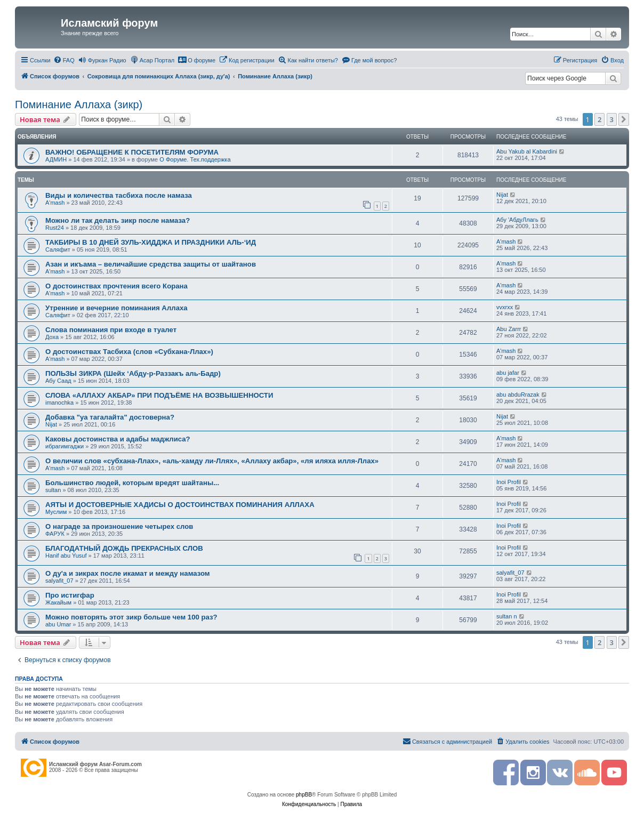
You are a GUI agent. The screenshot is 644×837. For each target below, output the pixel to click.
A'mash (55, 203)
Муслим (56, 512)
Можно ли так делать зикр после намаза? (118, 220)
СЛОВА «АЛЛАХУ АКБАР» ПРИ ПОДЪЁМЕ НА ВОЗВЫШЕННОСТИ (159, 395)
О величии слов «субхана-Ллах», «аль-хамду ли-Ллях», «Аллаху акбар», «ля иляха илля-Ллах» (212, 461)
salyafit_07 (59, 581)
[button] (624, 119)
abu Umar (58, 624)
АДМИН (56, 159)
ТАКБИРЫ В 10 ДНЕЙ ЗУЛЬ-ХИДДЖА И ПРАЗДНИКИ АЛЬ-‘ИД (151, 242)
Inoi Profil (509, 482)
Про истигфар (70, 595)
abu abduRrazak (518, 395)
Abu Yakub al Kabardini (527, 151)
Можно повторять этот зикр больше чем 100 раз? (131, 617)
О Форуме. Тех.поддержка (195, 159)
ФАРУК (55, 534)
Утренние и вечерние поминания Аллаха (116, 308)
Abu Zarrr (509, 329)
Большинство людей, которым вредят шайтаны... (132, 483)
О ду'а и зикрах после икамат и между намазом (128, 573)
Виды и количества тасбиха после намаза (119, 195)
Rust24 (55, 228)
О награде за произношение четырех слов (119, 526)
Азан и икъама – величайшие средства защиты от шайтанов (151, 264)
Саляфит (58, 250)
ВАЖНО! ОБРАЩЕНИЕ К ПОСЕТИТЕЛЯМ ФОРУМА (132, 152)
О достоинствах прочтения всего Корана (116, 286)
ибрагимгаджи (65, 446)
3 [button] (612, 119)
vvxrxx (505, 307)
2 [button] (599, 119)
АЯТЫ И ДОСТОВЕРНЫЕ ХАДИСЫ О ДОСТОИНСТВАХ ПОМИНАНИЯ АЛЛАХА (180, 505)
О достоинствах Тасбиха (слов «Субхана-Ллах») (129, 352)
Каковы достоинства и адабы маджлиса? (118, 439)
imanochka (59, 403)
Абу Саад (58, 381)
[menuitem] (64, 60)
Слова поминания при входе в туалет (111, 330)
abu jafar (508, 373)
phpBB (304, 795)
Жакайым (58, 602)
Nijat (502, 195)
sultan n (507, 616)
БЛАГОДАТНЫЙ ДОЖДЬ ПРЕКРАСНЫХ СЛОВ (124, 548)
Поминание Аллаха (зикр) (79, 104)
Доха (52, 337)
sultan (53, 490)
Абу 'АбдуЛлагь (517, 220)
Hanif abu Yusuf (66, 556)
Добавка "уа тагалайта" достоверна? (110, 417)
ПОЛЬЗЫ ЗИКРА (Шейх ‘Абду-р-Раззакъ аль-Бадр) (133, 373)
